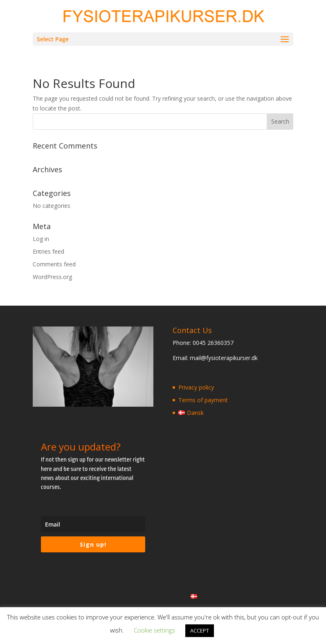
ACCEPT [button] (200, 630)
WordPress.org (52, 277)
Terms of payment (203, 400)
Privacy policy (196, 387)
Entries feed (48, 251)
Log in (41, 239)
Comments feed (54, 264)
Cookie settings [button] (154, 630)
